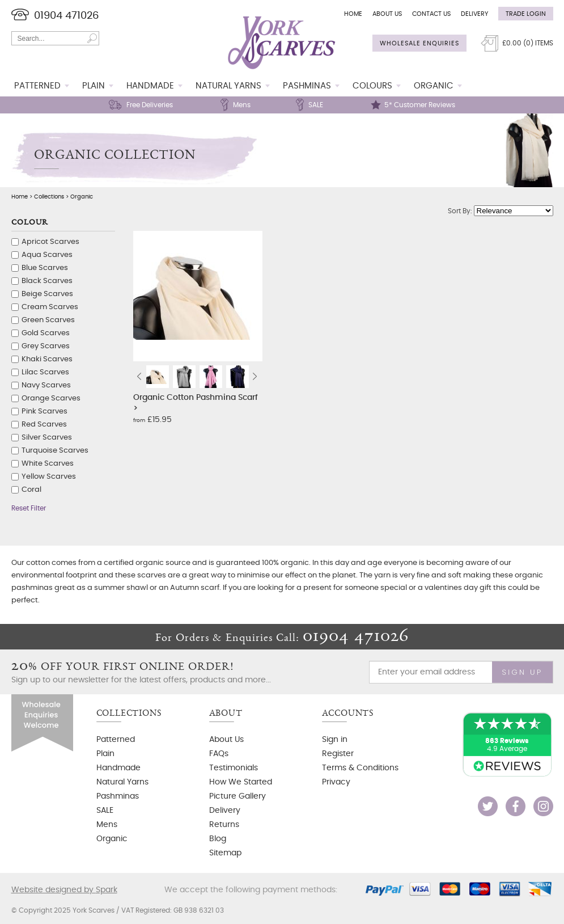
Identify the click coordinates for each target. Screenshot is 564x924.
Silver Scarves (47, 438)
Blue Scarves (45, 268)
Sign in (335, 740)
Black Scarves (47, 281)
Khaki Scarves (47, 359)
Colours (372, 86)
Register (338, 754)
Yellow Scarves (49, 477)
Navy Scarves (46, 385)
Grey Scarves (46, 346)
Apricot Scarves (50, 242)
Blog (218, 839)
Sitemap (225, 853)
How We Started (241, 782)
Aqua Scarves (47, 255)
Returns (224, 825)
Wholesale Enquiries (419, 43)
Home (353, 14)
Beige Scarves (47, 294)
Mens (242, 105)
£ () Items (528, 43)
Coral (31, 490)
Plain (94, 86)
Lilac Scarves (45, 372)
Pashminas (307, 86)
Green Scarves (48, 320)
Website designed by (64, 890)
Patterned (37, 86)
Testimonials (234, 768)
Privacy (336, 782)
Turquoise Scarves (55, 451)
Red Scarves (44, 425)
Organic (434, 86)
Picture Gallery (238, 796)
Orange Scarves (51, 398)
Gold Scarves (46, 333)
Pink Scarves (44, 412)
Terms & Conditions (360, 768)
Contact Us (431, 14)
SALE (316, 105)
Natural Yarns (228, 86)
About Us (387, 14)
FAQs (219, 754)
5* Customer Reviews (420, 105)
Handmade (150, 86)
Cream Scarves (50, 307)
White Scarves (48, 464)
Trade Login (526, 14)
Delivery (474, 14)
